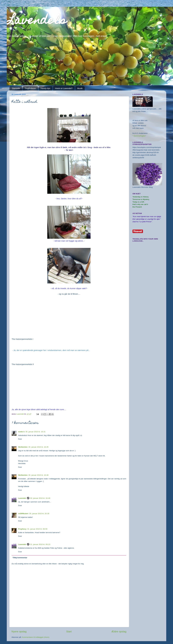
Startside (16, 88)
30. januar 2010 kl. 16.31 (35, 432)
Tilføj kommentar (20, 558)
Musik (80, 88)
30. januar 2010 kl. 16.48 (38, 475)
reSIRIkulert (23, 514)
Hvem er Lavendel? (64, 88)
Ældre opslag (119, 632)
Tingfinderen (30, 88)
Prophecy (22, 529)
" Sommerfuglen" (139, 136)
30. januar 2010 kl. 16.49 (40, 498)
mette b (21, 432)
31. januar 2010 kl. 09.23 (40, 544)
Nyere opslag (19, 632)
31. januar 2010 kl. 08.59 (37, 529)
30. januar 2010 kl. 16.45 (38, 447)
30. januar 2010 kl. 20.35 (39, 514)
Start (69, 632)
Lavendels (37, 21)
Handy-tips (45, 88)
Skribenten (23, 447)
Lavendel (22, 498)
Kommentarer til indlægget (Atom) (36, 637)
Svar (20, 439)
